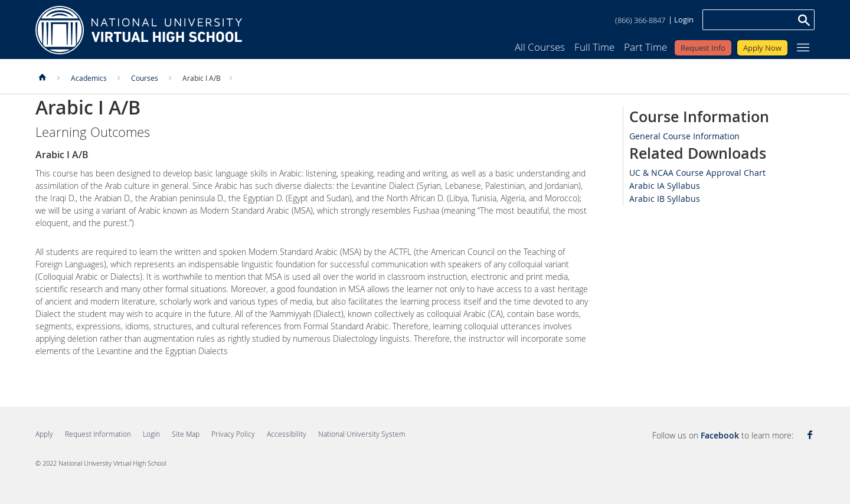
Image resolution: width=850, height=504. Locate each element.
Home (139, 30)
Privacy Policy (233, 434)
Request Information (98, 434)
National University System (362, 434)
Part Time (645, 47)
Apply (44, 434)
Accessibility (287, 434)
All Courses (540, 47)
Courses (145, 78)
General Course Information (684, 136)
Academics (89, 78)
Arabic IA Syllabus (665, 186)
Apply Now (762, 48)
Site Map (186, 434)
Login (684, 19)
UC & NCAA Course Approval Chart (697, 173)
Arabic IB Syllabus (665, 199)
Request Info (703, 48)
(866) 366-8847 (640, 20)
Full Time (594, 47)
